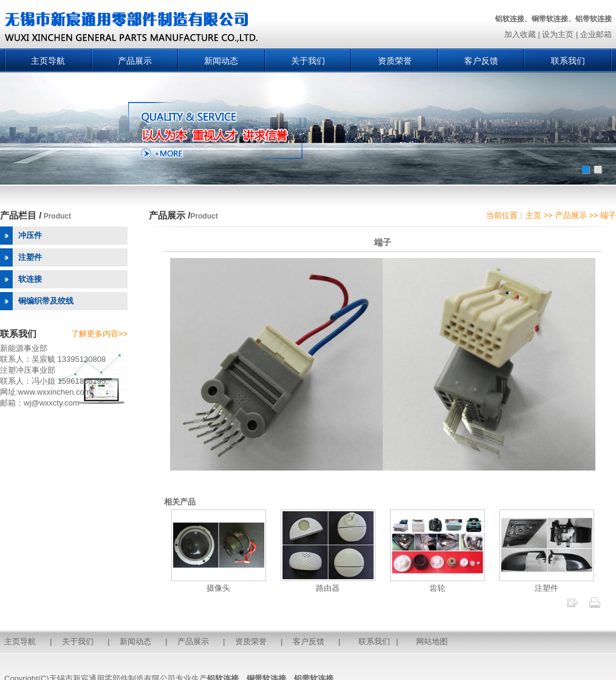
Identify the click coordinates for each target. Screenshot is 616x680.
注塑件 (547, 583)
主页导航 (48, 61)
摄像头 (219, 583)
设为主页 (558, 34)
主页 (533, 215)
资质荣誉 (395, 61)
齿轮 (437, 583)
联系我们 (568, 61)
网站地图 (432, 641)
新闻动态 (221, 61)
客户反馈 (481, 61)
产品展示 (135, 61)
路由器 (328, 583)
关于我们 (308, 61)
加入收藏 (520, 34)
